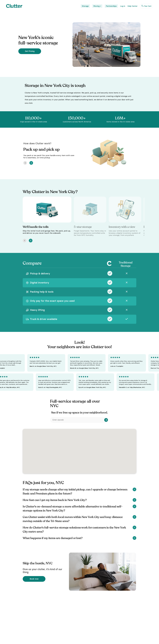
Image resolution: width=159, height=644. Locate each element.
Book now (34, 579)
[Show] (134, 489)
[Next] (31, 163)
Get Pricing (30, 51)
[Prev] (25, 163)
